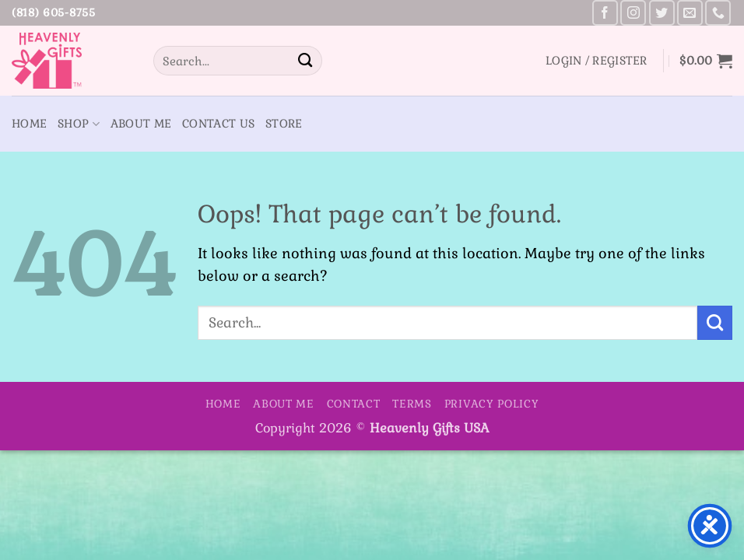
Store (284, 124)
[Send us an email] (690, 13)
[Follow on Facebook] (605, 13)
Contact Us (218, 124)
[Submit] (305, 61)
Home (29, 124)
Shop (79, 124)
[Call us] (718, 13)
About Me (141, 124)
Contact (354, 404)
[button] (597, 61)
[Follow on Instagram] (633, 13)
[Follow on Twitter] (662, 13)
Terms (412, 404)
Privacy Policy (492, 404)
